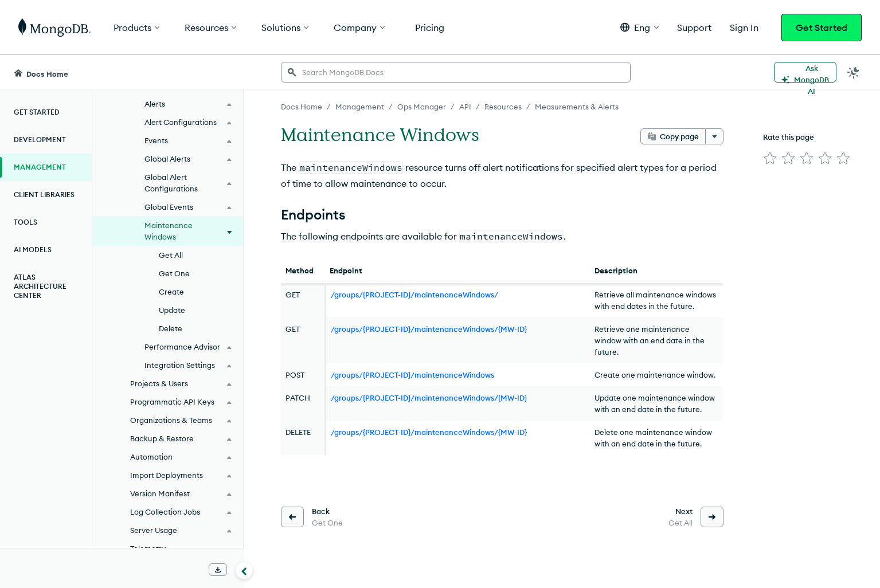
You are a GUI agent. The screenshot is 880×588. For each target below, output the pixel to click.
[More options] (714, 136)
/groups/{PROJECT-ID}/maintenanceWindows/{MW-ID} (429, 329)
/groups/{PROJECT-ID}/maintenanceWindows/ (414, 295)
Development (40, 140)
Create (171, 292)
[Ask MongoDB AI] (805, 72)
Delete (171, 328)
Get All (171, 255)
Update (172, 310)
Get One (174, 273)
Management (40, 167)
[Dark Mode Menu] (854, 72)
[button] (640, 27)
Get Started (822, 28)
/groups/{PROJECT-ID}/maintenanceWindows (412, 375)
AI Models (33, 250)
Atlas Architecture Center (40, 286)
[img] (770, 158)
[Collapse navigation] (244, 570)
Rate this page (789, 137)
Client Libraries (44, 195)
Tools (26, 222)
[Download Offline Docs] (218, 570)
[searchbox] (456, 72)
